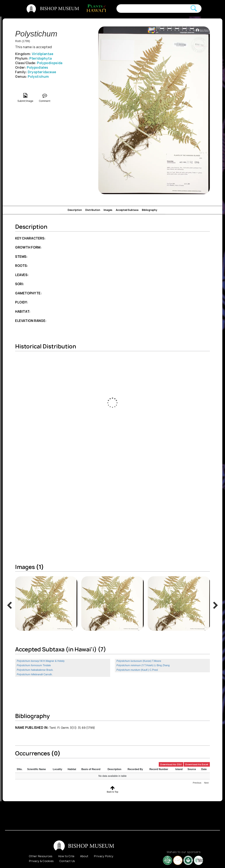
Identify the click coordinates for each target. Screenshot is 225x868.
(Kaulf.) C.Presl (137, 670)
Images (108, 210)
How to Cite (66, 856)
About (84, 856)
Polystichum (38, 77)
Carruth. (35, 674)
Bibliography (150, 210)
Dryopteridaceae (42, 72)
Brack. (35, 670)
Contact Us (67, 861)
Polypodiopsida (50, 63)
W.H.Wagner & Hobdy (41, 661)
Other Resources (41, 856)
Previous (197, 783)
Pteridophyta (41, 58)
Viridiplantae (43, 54)
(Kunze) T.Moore (139, 661)
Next (206, 783)
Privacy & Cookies (41, 861)
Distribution (93, 210)
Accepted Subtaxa (127, 210)
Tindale (34, 665)
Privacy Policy (104, 856)
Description (75, 210)
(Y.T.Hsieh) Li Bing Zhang (143, 665)
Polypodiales (37, 67)
